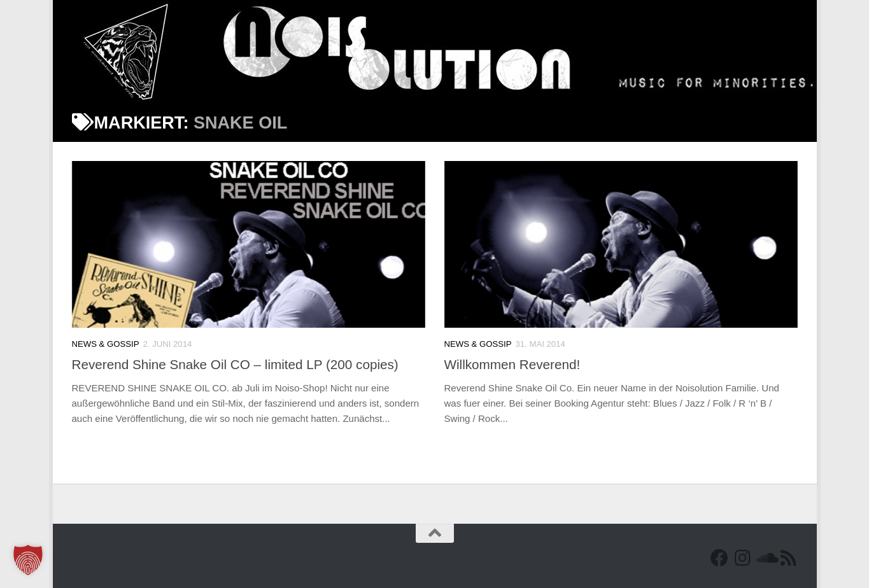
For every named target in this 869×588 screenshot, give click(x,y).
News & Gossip (106, 344)
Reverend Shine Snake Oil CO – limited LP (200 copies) (235, 364)
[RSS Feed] (788, 558)
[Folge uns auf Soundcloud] (765, 558)
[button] (28, 560)
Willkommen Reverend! (512, 364)
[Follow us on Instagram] (742, 558)
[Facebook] (719, 558)
